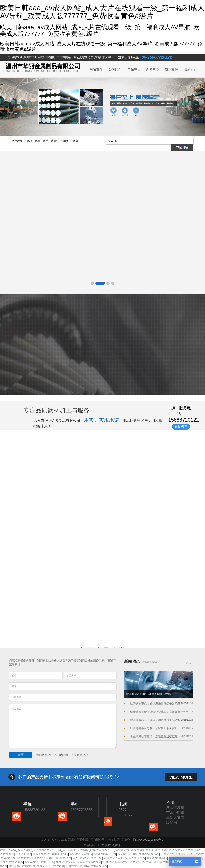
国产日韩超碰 (81, 858)
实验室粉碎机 (113, 845)
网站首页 (96, 69)
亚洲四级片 (28, 866)
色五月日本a (23, 854)
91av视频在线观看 (96, 866)
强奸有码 (14, 866)
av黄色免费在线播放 (17, 858)
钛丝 (45, 141)
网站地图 (146, 850)
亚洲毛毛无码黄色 (81, 854)
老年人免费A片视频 (89, 862)
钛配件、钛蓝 (70, 141)
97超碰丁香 (51, 858)
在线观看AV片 (139, 862)
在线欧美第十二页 (105, 854)
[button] (92, 283)
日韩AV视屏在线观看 (116, 862)
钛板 (29, 141)
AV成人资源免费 (135, 858)
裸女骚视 (65, 858)
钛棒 (37, 141)
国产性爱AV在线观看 (146, 854)
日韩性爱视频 (74, 866)
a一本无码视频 (159, 862)
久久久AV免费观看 (12, 862)
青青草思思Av (41, 854)
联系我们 (190, 69)
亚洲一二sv (47, 862)
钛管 (101, 845)
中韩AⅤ (181, 854)
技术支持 (171, 69)
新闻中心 (153, 69)
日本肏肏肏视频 (162, 850)
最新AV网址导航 (157, 858)
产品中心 (134, 69)
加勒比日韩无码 (66, 862)
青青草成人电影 (114, 858)
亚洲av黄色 (32, 862)
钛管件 (55, 141)
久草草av (37, 858)
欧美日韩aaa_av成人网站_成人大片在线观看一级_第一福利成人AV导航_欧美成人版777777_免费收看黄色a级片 (70, 850)
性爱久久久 (44, 866)
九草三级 (96, 858)
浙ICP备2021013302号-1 (148, 840)
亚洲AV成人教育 (183, 850)
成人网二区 (125, 854)
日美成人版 (168, 854)
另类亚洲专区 (60, 854)
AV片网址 (58, 866)
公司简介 (115, 69)
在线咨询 (181, 427)
